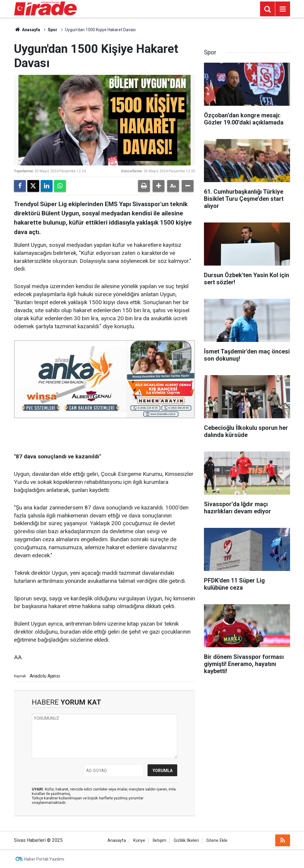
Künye (139, 841)
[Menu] (283, 9)
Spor (53, 30)
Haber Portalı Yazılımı (44, 859)
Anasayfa (27, 30)
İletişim (159, 841)
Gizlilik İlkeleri (186, 841)
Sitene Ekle (217, 841)
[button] (159, 186)
